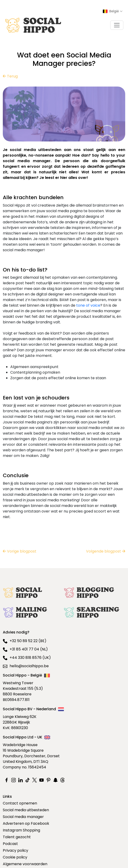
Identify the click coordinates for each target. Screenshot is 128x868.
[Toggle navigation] (117, 25)
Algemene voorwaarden (25, 864)
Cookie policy (15, 857)
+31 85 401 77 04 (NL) (25, 649)
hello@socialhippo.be (26, 666)
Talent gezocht (17, 837)
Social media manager (23, 817)
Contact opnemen (20, 803)
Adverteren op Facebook (26, 823)
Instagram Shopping (21, 830)
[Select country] (113, 11)
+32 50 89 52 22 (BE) (25, 641)
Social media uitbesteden (26, 810)
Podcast (10, 844)
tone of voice (88, 305)
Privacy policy (16, 850)
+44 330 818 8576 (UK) (27, 658)
